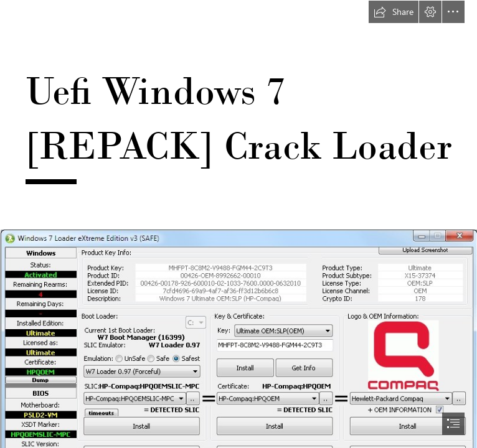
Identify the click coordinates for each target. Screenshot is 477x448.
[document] (238, 224)
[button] (394, 12)
